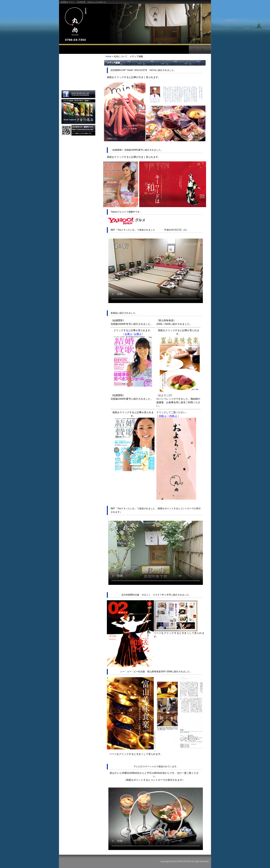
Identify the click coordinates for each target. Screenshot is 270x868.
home (109, 56)
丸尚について (86, 50)
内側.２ (173, 416)
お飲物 (132, 50)
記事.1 (128, 334)
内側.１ (163, 416)
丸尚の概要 (78, 71)
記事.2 (138, 334)
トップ (67, 50)
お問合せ (177, 50)
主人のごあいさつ (78, 60)
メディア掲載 (78, 82)
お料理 (109, 50)
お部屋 (154, 50)
